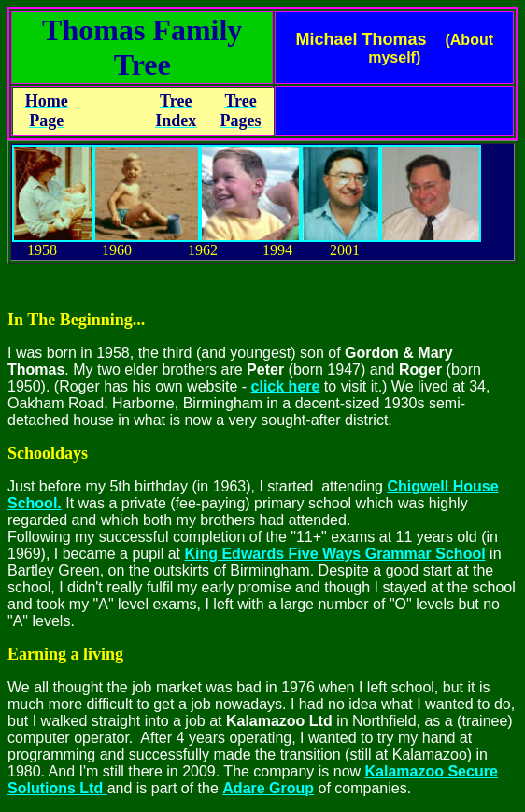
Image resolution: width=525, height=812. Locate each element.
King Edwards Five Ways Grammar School (334, 554)
